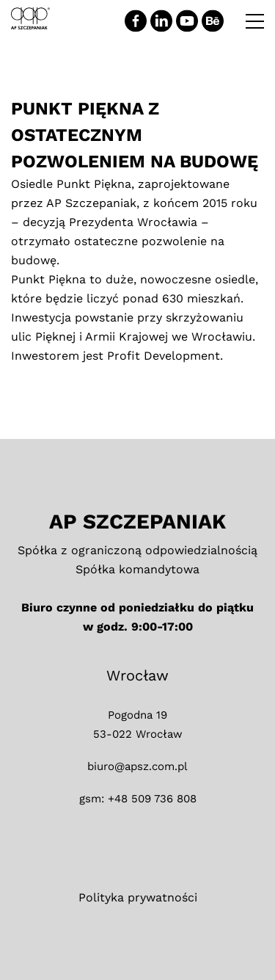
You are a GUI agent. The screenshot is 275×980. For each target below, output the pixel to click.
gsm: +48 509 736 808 (138, 799)
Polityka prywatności (138, 897)
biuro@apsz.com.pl (137, 766)
